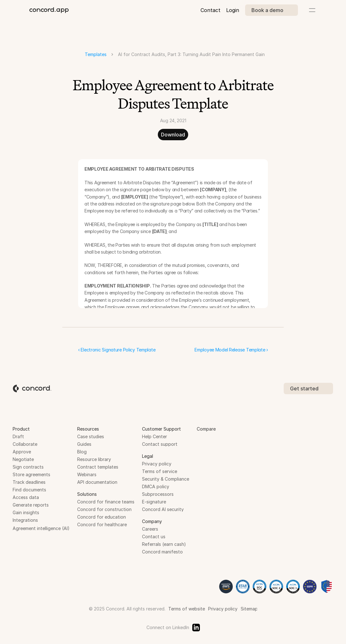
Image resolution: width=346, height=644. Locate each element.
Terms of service (160, 471)
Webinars (87, 474)
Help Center (154, 436)
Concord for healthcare (102, 524)
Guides (84, 444)
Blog (82, 452)
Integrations (25, 520)
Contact (210, 10)
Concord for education (102, 517)
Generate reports (31, 505)
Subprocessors (158, 494)
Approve (22, 452)
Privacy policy (157, 464)
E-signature (154, 502)
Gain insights (26, 512)
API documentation (97, 482)
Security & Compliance (166, 479)
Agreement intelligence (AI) (41, 528)
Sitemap (249, 609)
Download (173, 135)
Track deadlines (29, 482)
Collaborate (25, 444)
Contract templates (98, 467)
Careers (150, 529)
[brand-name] (49, 10)
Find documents (29, 490)
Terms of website (187, 609)
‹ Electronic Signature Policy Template (117, 350)
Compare (206, 429)
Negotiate (23, 459)
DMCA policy (156, 486)
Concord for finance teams (106, 502)
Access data (26, 497)
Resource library (94, 459)
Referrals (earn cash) (164, 544)
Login (233, 10)
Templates (96, 54)
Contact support (160, 444)
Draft (18, 436)
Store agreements (31, 474)
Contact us (154, 537)
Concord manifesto (162, 552)
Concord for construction (104, 509)
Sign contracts (28, 467)
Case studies (91, 436)
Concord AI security (163, 509)
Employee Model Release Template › (231, 350)
